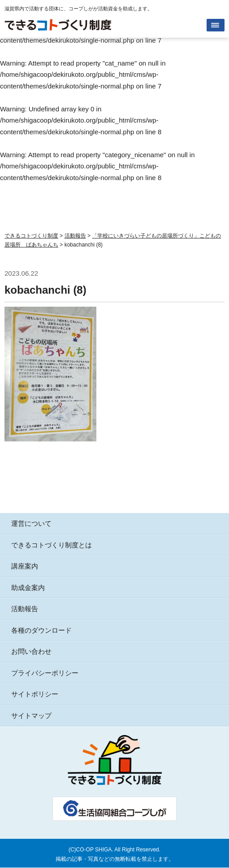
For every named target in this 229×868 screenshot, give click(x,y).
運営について (31, 523)
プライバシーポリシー (45, 673)
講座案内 (25, 566)
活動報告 (25, 609)
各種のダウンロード (41, 630)
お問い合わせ (31, 651)
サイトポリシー (35, 694)
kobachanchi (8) (45, 290)
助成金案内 (28, 588)
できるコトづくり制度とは (52, 545)
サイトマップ (31, 716)
